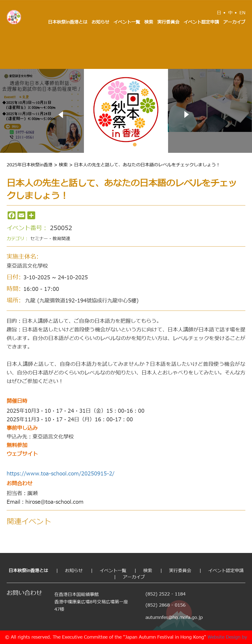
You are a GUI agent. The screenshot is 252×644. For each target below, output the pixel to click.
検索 (149, 22)
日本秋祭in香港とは (68, 22)
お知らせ (100, 22)
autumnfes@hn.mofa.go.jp (174, 618)
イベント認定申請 (201, 22)
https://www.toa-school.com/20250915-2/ (61, 474)
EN (242, 13)
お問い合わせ (24, 593)
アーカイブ (234, 22)
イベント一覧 (127, 22)
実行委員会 (168, 22)
